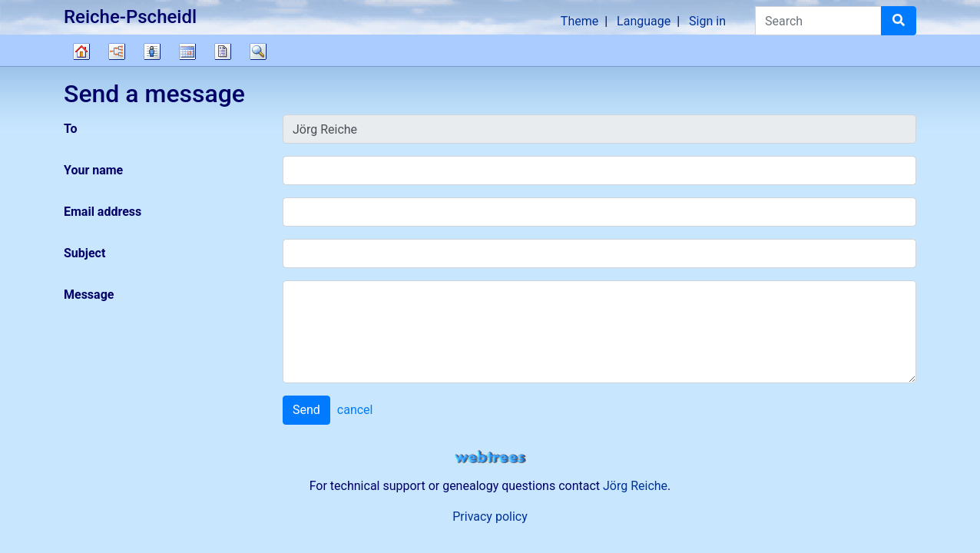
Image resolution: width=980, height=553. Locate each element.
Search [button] (258, 51)
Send (306, 410)
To (71, 129)
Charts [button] (117, 51)
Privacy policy (490, 517)
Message (89, 295)
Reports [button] (223, 51)
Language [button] (644, 21)
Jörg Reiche (635, 486)
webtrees (490, 457)
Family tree (81, 51)
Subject (84, 253)
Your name (93, 170)
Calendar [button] (187, 51)
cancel (355, 410)
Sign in (707, 21)
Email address (103, 212)
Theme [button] (579, 21)
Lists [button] (152, 51)
